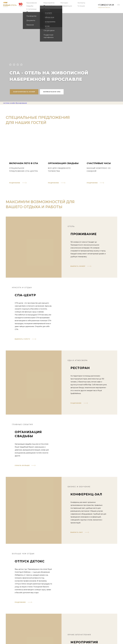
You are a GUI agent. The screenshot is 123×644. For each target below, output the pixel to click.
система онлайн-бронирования (15, 103)
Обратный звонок (104, 7)
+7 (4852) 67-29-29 (106, 5)
